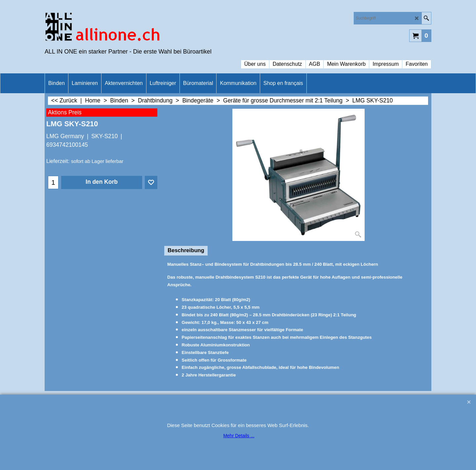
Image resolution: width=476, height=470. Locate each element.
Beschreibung (186, 250)
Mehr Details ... (239, 436)
